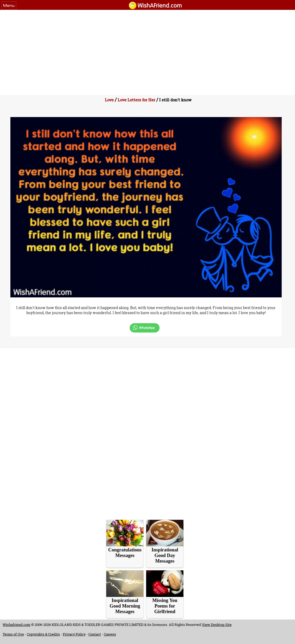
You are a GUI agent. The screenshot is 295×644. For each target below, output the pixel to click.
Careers (110, 634)
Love (109, 100)
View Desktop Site (217, 625)
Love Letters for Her (136, 100)
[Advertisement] (147, 50)
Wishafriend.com (17, 625)
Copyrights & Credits (43, 634)
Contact (95, 634)
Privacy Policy (74, 634)
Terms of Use (13, 634)
